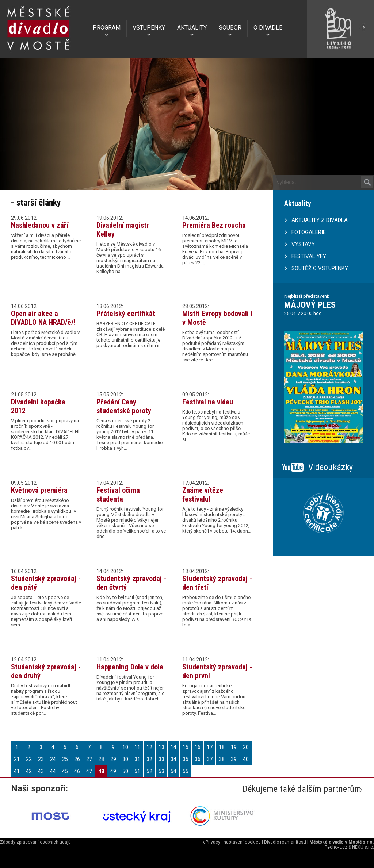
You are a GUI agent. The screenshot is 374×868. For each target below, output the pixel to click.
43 (41, 771)
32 (149, 759)
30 (125, 759)
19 (234, 747)
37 (210, 759)
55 (186, 771)
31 (137, 759)
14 (173, 747)
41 (17, 771)
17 (210, 747)
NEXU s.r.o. (363, 847)
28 (101, 759)
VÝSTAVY (303, 244)
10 (125, 747)
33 (161, 759)
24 (53, 759)
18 (222, 747)
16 (198, 747)
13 (161, 747)
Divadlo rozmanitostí (285, 842)
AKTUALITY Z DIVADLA (320, 220)
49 (113, 771)
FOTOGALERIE (309, 232)
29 (113, 759)
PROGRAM (107, 28)
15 (186, 747)
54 (173, 771)
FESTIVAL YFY (309, 256)
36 (198, 759)
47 (89, 771)
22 (29, 759)
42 (29, 771)
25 (65, 759)
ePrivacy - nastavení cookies (232, 842)
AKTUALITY (192, 28)
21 (17, 759)
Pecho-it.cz (336, 847)
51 (137, 771)
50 (125, 771)
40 (246, 759)
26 (77, 759)
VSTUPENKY (149, 28)
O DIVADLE (268, 28)
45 (65, 771)
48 (101, 771)
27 (89, 759)
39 (234, 759)
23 (41, 759)
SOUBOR (230, 28)
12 (149, 747)
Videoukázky (331, 467)
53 (161, 771)
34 (173, 759)
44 (53, 771)
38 (222, 759)
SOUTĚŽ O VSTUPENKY (320, 268)
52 (149, 771)
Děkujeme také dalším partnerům (302, 789)
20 (246, 747)
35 (186, 759)
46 (77, 771)
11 (137, 747)
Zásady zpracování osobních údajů (35, 842)
